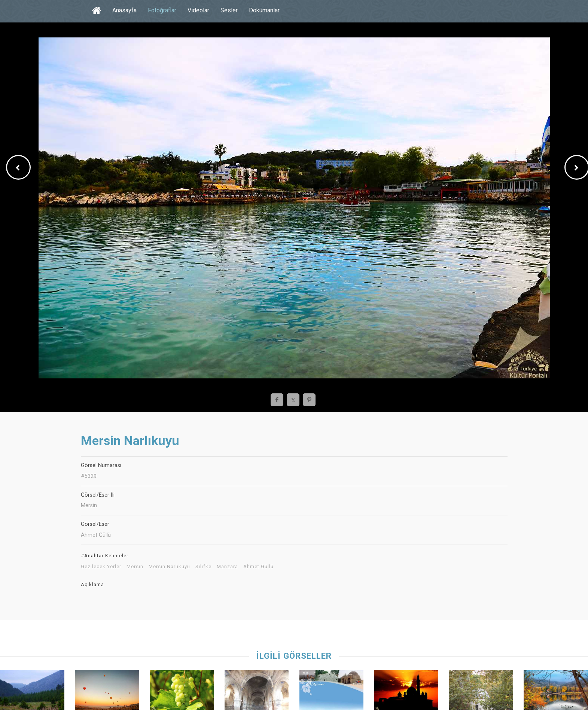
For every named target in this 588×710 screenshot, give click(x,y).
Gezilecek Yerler (101, 567)
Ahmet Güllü (258, 567)
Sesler (229, 10)
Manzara (227, 567)
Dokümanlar (264, 10)
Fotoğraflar (162, 10)
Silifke (203, 567)
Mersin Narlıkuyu (169, 567)
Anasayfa (124, 10)
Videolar (198, 10)
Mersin (135, 567)
